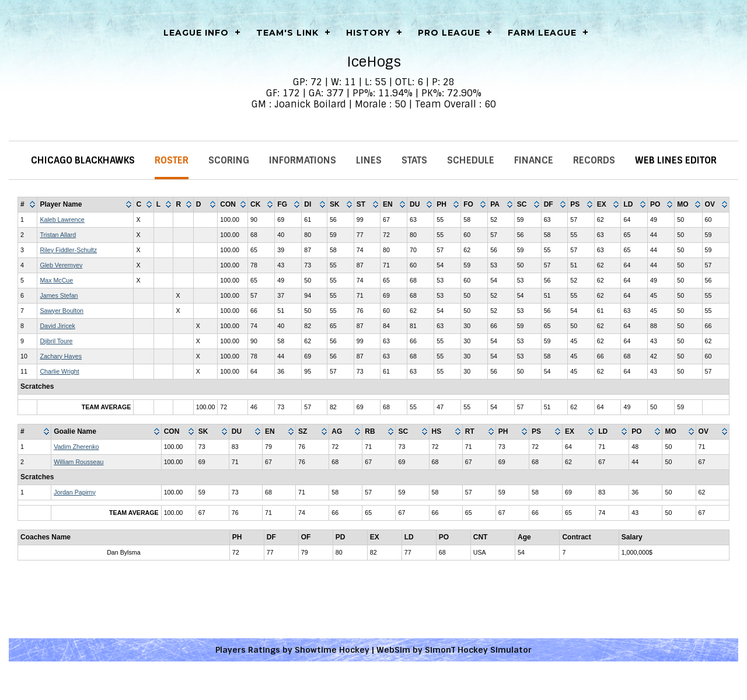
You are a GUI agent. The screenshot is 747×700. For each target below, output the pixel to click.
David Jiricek (57, 326)
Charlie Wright (59, 371)
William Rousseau (78, 462)
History (368, 33)
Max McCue (56, 280)
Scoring (229, 160)
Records (594, 160)
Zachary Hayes (61, 356)
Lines (369, 160)
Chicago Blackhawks (83, 160)
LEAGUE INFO (196, 33)
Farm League (542, 33)
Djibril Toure (56, 341)
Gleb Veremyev (61, 265)
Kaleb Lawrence (62, 220)
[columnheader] (28, 205)
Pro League (449, 33)
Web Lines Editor (676, 160)
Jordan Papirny (75, 492)
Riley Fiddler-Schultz (68, 250)
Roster (172, 160)
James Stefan (59, 295)
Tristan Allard (58, 235)
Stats (414, 160)
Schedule (471, 160)
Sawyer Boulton (62, 311)
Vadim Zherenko (76, 447)
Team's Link (287, 33)
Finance (534, 160)
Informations (303, 160)
